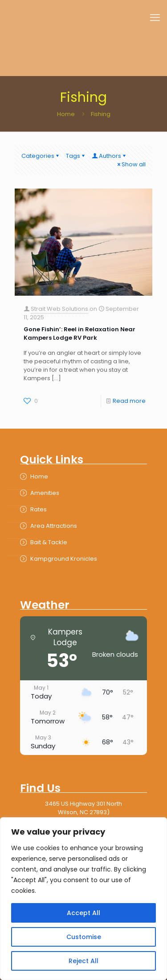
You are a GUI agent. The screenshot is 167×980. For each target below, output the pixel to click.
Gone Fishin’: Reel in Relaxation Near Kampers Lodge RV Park (79, 333)
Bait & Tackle (49, 543)
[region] (83, 899)
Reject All (83, 961)
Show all (131, 164)
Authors (109, 156)
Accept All (83, 913)
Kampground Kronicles (64, 559)
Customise (84, 937)
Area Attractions (54, 526)
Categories (41, 156)
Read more (129, 401)
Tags (76, 156)
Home (66, 114)
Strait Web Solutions (59, 309)
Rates (39, 510)
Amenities (45, 493)
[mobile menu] (155, 18)
